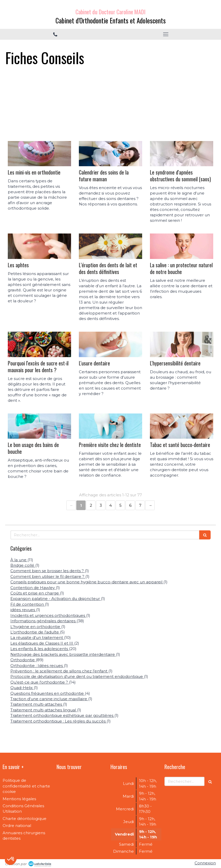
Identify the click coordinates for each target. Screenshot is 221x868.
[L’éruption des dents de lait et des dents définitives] (111, 246)
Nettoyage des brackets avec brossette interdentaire (63, 654)
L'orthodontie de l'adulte (35, 632)
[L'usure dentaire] (111, 344)
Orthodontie (23, 660)
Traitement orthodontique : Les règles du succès (58, 721)
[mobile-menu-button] (166, 34)
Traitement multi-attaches (37, 704)
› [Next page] (150, 505)
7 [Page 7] (140, 505)
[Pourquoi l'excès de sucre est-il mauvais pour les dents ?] (39, 344)
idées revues (23, 610)
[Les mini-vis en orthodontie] (39, 154)
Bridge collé (23, 565)
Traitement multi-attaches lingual (44, 710)
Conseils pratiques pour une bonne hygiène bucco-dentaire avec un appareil (87, 582)
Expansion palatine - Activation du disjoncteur (56, 599)
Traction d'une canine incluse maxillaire (49, 699)
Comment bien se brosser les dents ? (48, 571)
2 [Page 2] (91, 505)
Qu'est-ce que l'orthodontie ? (40, 682)
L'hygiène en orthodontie (36, 627)
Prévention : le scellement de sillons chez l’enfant (59, 671)
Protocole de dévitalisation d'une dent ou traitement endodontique (77, 676)
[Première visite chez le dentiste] (111, 426)
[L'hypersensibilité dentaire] (182, 344)
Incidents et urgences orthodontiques (48, 615)
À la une (19, 560)
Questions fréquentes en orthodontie (48, 693)
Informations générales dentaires (43, 621)
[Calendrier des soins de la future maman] (111, 154)
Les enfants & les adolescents (40, 649)
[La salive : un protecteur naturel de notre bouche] (182, 246)
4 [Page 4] (111, 505)
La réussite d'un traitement (37, 637)
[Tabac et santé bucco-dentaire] (182, 426)
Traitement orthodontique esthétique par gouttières (62, 715)
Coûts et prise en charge (35, 593)
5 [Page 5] (120, 505)
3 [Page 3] (101, 505)
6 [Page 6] (130, 505)
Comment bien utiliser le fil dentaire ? (48, 576)
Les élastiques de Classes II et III (42, 643)
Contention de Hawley (33, 588)
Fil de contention (28, 604)
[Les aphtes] (39, 246)
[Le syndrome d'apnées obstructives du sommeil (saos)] (182, 154)
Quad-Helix (22, 688)
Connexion (205, 863)
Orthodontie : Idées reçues (37, 666)
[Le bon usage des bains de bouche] (39, 426)
